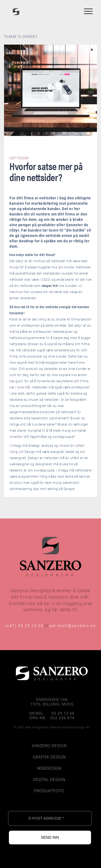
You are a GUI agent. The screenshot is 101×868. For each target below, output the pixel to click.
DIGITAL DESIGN (49, 780)
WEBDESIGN (49, 768)
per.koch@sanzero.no (73, 626)
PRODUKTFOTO (49, 791)
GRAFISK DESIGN (49, 757)
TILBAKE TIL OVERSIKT (21, 36)
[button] (87, 11)
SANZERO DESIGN (49, 746)
